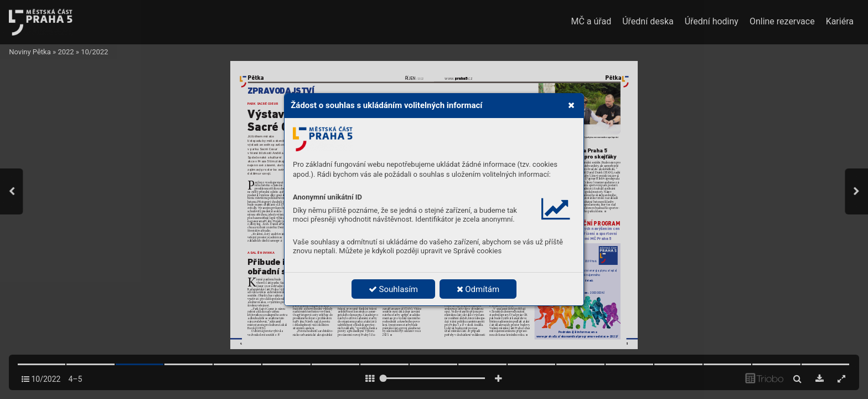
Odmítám (478, 289)
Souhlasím (393, 289)
